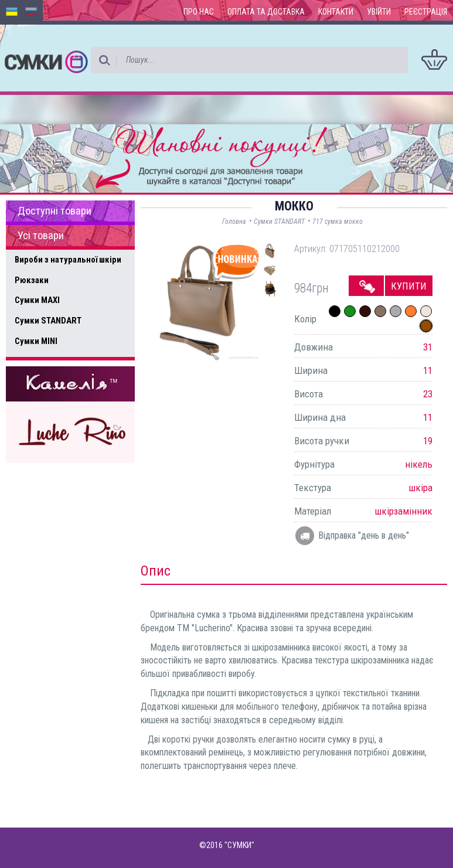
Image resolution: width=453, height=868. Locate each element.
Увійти (379, 12)
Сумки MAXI (37, 300)
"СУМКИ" (239, 845)
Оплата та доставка (266, 12)
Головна (234, 222)
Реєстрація (426, 12)
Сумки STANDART (48, 321)
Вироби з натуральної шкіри (68, 260)
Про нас (199, 12)
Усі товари (41, 236)
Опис (156, 571)
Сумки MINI (36, 341)
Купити (409, 286)
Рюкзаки (32, 280)
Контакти (336, 12)
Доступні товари (55, 211)
